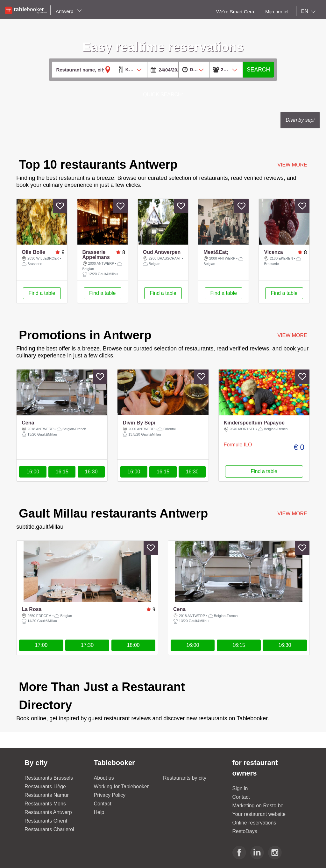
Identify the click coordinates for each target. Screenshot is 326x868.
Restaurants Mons (45, 804)
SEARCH (258, 70)
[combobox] (310, 11)
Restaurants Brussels (49, 778)
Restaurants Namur (47, 795)
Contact (103, 804)
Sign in (240, 788)
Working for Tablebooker (121, 787)
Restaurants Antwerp (48, 812)
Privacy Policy (110, 795)
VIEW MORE (292, 165)
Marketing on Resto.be (258, 806)
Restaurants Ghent (46, 821)
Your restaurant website (259, 814)
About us (104, 778)
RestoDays (245, 831)
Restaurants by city (185, 778)
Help (99, 812)
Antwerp (69, 11)
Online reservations (254, 823)
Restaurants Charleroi (49, 829)
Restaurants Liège (45, 787)
